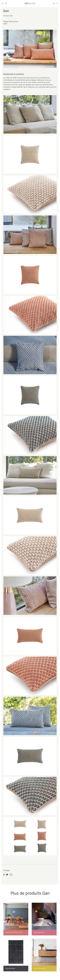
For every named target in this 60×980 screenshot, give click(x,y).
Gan (6, 11)
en (54, 4)
